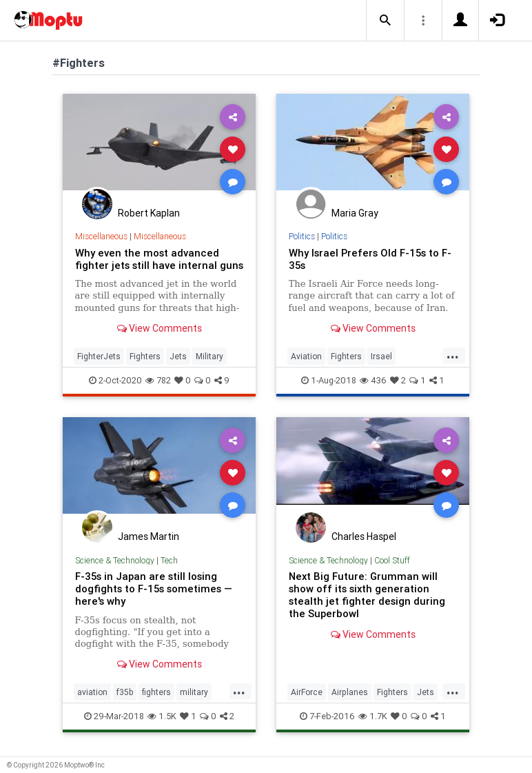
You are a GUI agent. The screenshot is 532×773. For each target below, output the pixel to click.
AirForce (307, 692)
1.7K (373, 716)
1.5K (162, 716)
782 (158, 380)
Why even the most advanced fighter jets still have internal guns (159, 259)
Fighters (145, 356)
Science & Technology (115, 560)
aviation (92, 692)
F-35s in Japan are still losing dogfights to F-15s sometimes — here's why (154, 589)
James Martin (149, 536)
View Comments (160, 328)
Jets (178, 356)
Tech (169, 560)
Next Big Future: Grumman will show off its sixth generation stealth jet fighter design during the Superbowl (367, 595)
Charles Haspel (364, 536)
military (194, 692)
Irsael (381, 356)
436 (373, 380)
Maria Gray (355, 213)
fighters (156, 692)
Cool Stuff (392, 560)
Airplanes (350, 692)
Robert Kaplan (149, 213)
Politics (302, 236)
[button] (385, 21)
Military (209, 356)
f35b (125, 692)
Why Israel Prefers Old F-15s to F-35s (370, 259)
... (453, 355)
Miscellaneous (101, 236)
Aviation (306, 356)
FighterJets (99, 356)
